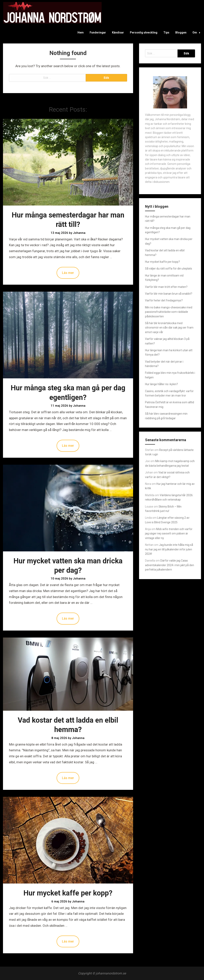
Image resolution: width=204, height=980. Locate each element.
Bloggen (181, 32)
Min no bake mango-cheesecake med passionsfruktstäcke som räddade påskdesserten (169, 312)
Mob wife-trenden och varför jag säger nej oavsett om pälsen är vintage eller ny (169, 534)
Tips (166, 32)
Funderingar (98, 32)
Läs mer (68, 273)
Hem (81, 32)
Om (197, 32)
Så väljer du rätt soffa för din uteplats (169, 269)
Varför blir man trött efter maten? (166, 287)
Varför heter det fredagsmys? (164, 300)
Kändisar (118, 32)
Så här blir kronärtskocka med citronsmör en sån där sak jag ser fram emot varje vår (169, 328)
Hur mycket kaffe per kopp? (68, 893)
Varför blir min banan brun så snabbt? (169, 294)
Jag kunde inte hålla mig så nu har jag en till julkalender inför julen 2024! (169, 549)
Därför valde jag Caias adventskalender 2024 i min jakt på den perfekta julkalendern (170, 565)
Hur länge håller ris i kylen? (161, 384)
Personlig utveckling (144, 32)
